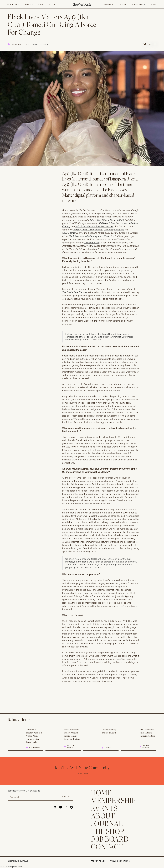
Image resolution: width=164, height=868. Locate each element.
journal (109, 4)
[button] (29, 4)
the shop (122, 4)
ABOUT (103, 817)
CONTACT (107, 847)
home (101, 794)
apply (52, 4)
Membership (13, 4)
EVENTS (104, 809)
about (41, 4)
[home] (82, 4)
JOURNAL (107, 824)
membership (113, 801)
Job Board (110, 840)
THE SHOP (107, 832)
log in (153, 4)
